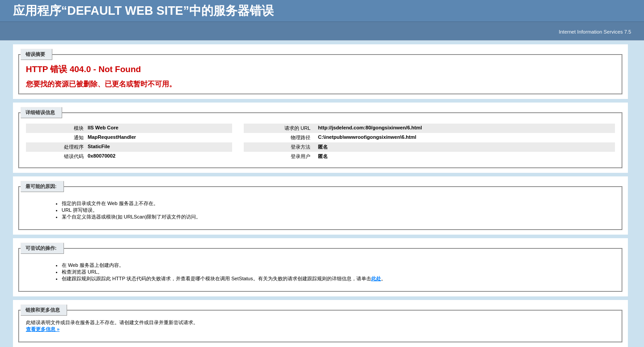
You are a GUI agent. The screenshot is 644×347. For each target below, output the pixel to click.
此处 (376, 278)
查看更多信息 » (43, 329)
